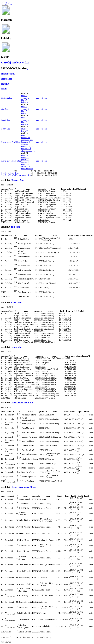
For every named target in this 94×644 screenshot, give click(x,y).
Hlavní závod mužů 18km (11, 161)
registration (7, 79)
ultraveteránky (28, 151)
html (38, 98)
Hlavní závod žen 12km (10, 142)
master (25, 164)
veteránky (26, 149)
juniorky (26, 142)
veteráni (25, 166)
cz (6, 2)
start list (5, 84)
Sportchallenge (7, 4)
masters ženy (27, 146)
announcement (8, 74)
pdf (42, 98)
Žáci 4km (5, 109)
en (9, 2)
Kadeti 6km (6, 120)
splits (91, 415)
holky (25, 102)
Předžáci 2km (6, 98)
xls (46, 98)
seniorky (26, 144)
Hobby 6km (6, 129)
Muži (24, 129)
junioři (25, 160)
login (3, 2)
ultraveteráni (27, 169)
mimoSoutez (27, 140)
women (25, 98)
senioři (25, 162)
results (4, 89)
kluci (24, 100)
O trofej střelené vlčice (15, 62)
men (24, 96)
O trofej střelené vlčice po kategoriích (16, 175)
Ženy (25, 131)
